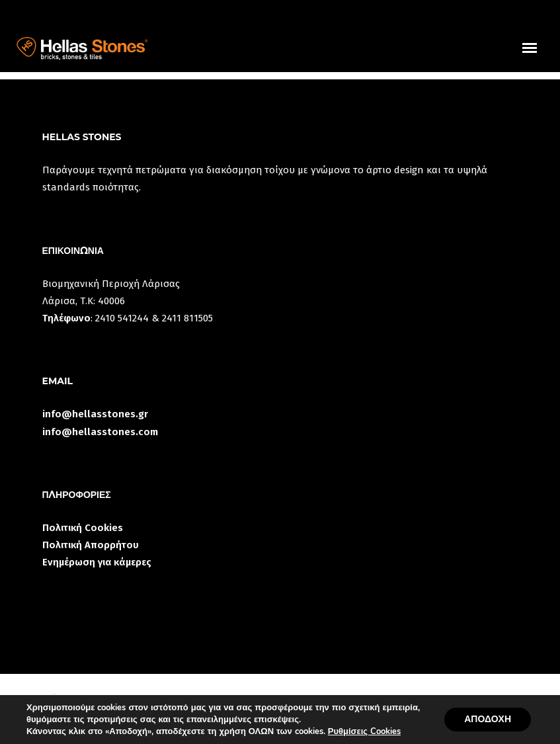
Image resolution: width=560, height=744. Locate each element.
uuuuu (538, 55)
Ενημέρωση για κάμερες (97, 562)
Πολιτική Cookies (83, 528)
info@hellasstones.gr (95, 414)
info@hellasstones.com (100, 432)
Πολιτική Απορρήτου (91, 545)
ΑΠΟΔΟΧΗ (488, 719)
